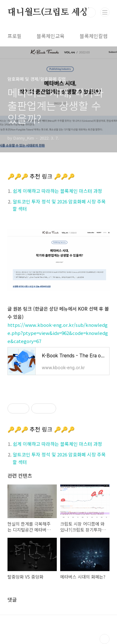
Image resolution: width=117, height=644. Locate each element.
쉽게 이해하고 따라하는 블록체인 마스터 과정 (57, 191)
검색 (91, 12)
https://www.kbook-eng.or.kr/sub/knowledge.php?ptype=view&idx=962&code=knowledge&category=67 (58, 333)
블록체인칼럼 (94, 36)
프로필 (15, 36)
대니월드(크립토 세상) (49, 12)
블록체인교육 (51, 36)
